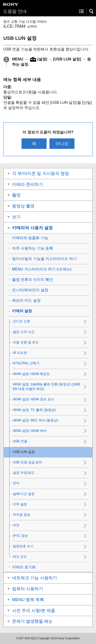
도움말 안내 (15, 11)
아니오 (62, 144)
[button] (92, 11)
